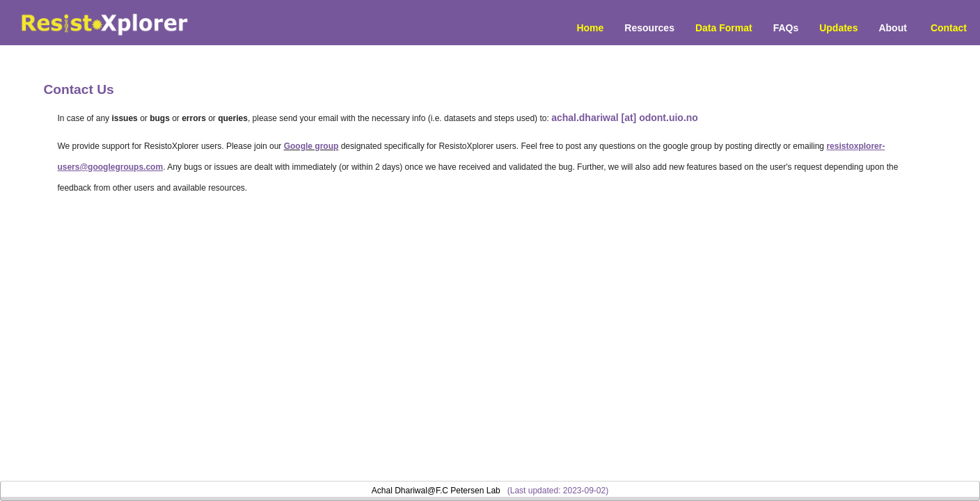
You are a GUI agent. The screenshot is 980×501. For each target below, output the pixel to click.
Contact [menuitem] (949, 28)
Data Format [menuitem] (724, 28)
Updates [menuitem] (838, 28)
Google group (311, 146)
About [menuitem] (892, 28)
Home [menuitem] (590, 28)
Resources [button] (649, 28)
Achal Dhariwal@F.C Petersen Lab (436, 491)
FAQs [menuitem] (786, 28)
